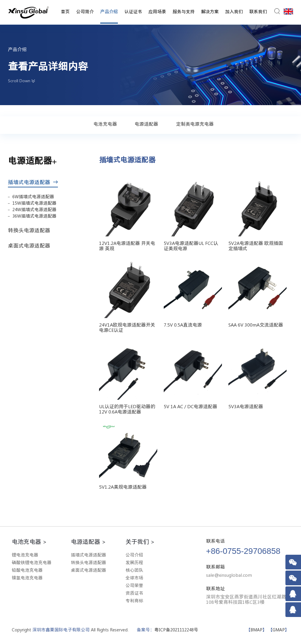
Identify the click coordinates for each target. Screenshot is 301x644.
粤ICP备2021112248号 (176, 630)
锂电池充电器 (25, 555)
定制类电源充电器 (195, 124)
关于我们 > (140, 542)
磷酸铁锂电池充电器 (32, 563)
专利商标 (134, 601)
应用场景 (157, 12)
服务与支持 (184, 12)
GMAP (279, 630)
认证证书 (133, 12)
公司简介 (85, 12)
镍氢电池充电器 (27, 578)
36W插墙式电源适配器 (34, 216)
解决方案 (210, 12)
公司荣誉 (134, 585)
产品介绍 (109, 12)
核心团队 (134, 570)
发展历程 (134, 563)
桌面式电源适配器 (31, 246)
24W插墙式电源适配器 (34, 210)
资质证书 (134, 593)
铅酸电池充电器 (27, 570)
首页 (65, 12)
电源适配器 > (88, 542)
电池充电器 (105, 124)
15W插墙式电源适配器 (34, 203)
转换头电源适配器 (31, 230)
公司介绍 (134, 555)
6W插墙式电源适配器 (33, 197)
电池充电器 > (29, 542)
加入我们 (234, 12)
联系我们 (258, 12)
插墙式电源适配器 (33, 182)
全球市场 (134, 578)
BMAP (256, 630)
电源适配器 (146, 124)
